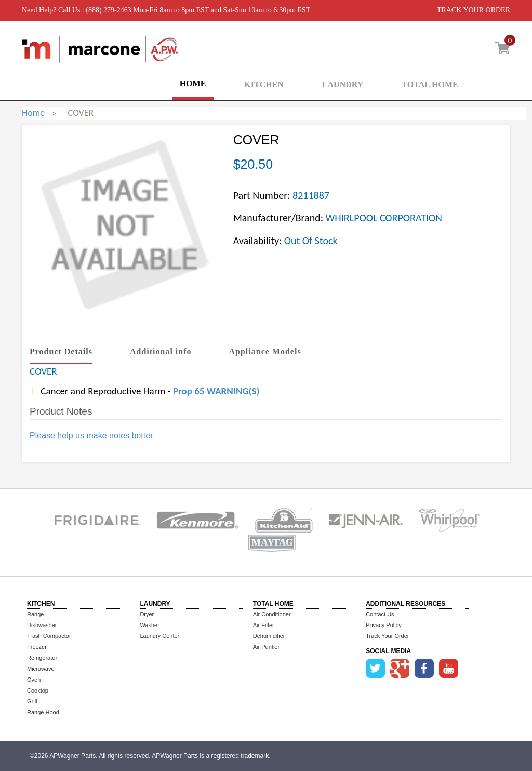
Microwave (41, 669)
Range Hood (43, 712)
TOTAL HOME (430, 84)
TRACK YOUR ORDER (474, 10)
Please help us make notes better (91, 436)
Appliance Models (265, 351)
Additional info (161, 351)
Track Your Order (387, 636)
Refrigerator (42, 658)
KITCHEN (264, 84)
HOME (193, 83)
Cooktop (38, 690)
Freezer (37, 647)
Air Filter (264, 625)
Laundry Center (159, 636)
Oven (34, 680)
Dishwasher (42, 625)
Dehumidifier (269, 636)
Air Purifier (266, 647)
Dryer (147, 614)
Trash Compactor (49, 636)
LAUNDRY (343, 84)
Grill (32, 701)
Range (35, 614)
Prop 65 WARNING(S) (216, 391)
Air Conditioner (272, 614)
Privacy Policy (383, 625)
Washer (150, 625)
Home (33, 113)
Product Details (61, 351)
